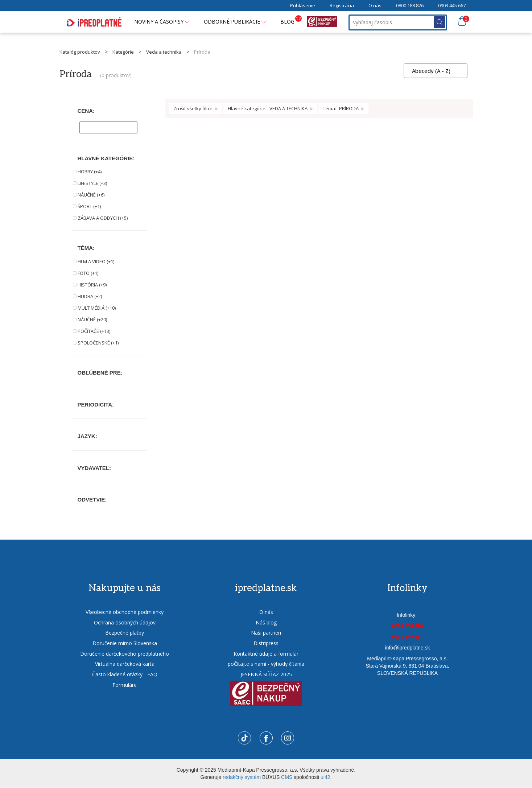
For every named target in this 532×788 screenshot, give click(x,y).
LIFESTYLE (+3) (92, 183)
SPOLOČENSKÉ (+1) (98, 343)
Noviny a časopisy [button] (162, 22)
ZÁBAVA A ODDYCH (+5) (103, 218)
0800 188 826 (410, 5)
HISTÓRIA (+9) (92, 285)
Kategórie (123, 52)
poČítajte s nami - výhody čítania (266, 664)
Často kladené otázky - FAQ (125, 674)
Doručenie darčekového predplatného (125, 654)
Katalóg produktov (80, 52)
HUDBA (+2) (90, 296)
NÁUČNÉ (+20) (92, 319)
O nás (375, 5)
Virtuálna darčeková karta (125, 664)
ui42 (325, 777)
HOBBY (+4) (90, 172)
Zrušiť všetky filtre (196, 108)
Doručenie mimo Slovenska (125, 643)
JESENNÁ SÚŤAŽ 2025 (266, 674)
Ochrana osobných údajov (125, 622)
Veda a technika (164, 52)
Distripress (266, 643)
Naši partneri (266, 633)
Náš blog (266, 622)
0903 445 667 (452, 5)
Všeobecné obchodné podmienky (125, 612)
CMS (287, 777)
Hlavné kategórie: (270, 109)
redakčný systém (242, 777)
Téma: (343, 109)
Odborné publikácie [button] (235, 22)
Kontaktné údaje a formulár (266, 654)
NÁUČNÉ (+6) (91, 195)
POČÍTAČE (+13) (94, 331)
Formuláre (125, 685)
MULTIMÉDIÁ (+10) (97, 308)
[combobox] (436, 71)
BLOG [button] (291, 20)
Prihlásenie (303, 5)
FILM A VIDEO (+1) (96, 261)
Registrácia (342, 5)
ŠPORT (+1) (89, 206)
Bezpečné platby (125, 633)
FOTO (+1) (88, 273)
